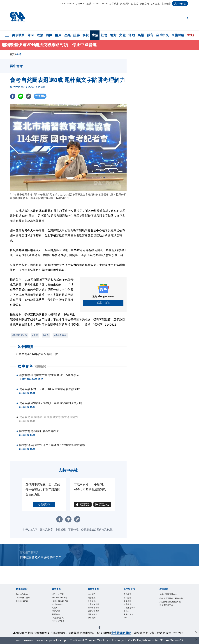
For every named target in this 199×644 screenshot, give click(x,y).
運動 (132, 35)
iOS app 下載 (60, 595)
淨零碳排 (114, 4)
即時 (31, 35)
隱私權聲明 (95, 620)
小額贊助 (44, 504)
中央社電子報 (60, 624)
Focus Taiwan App (64, 603)
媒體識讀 (125, 4)
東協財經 (178, 35)
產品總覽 (129, 595)
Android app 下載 (63, 599)
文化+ (56, 611)
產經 (67, 35)
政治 (40, 35)
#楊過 (46, 335)
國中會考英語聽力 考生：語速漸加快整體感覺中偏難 (52, 445)
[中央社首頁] (17, 17)
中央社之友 (130, 620)
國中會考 (25, 366)
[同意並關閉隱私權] (196, 633)
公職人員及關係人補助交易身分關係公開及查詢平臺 (170, 607)
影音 (150, 35)
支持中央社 (180, 4)
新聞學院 (57, 620)
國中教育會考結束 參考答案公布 (39, 431)
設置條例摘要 (96, 607)
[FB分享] (13, 96)
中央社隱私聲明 (121, 633)
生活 (95, 35)
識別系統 (93, 599)
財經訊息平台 (132, 611)
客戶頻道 (155, 4)
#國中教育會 (60, 335)
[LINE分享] (21, 96)
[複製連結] (29, 96)
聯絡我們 (93, 624)
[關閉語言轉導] (196, 640)
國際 (49, 35)
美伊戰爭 (18, 35)
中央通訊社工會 (169, 616)
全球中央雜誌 (60, 607)
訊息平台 (129, 607)
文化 (122, 35)
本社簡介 (93, 595)
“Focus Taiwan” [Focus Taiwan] (171, 640)
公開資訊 (93, 603)
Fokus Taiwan (101, 4)
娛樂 (141, 35)
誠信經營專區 (96, 615)
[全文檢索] (187, 19)
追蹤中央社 (103, 303)
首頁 (12, 54)
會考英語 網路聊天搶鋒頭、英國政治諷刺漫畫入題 (51, 403)
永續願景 (166, 4)
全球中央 (162, 35)
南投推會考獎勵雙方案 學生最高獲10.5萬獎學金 (49, 375)
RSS (126, 624)
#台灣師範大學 (20, 335)
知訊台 (128, 615)
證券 (77, 35)
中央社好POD (60, 628)
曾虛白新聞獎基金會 (170, 597)
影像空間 (144, 4)
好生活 (135, 4)
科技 (86, 35)
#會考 (35, 335)
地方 (113, 35)
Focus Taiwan (67, 4)
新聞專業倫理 (96, 611)
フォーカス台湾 (84, 4)
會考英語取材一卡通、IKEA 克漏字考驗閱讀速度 (50, 389)
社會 (104, 35)
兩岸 (58, 35)
